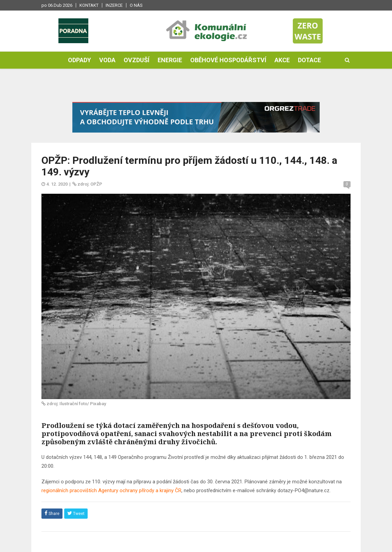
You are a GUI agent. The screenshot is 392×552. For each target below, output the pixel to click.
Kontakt (89, 5)
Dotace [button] (309, 60)
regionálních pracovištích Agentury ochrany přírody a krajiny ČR (111, 490)
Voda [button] (107, 60)
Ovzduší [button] (137, 60)
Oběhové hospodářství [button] (228, 60)
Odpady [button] (79, 60)
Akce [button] (282, 60)
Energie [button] (170, 60)
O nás (136, 5)
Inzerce (114, 5)
